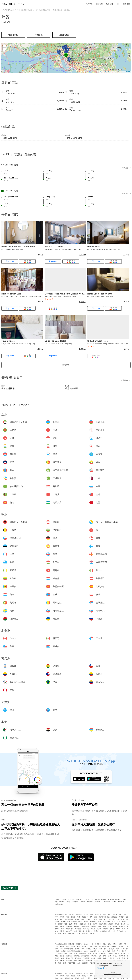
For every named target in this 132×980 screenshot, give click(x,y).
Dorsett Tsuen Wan (11, 294)
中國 (92, 915)
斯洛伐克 (78, 929)
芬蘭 (66, 924)
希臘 (90, 924)
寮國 (79, 917)
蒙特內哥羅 (85, 926)
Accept (112, 973)
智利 (75, 931)
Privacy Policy (102, 968)
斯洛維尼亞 (70, 929)
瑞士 (100, 922)
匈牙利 (95, 924)
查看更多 (126, 168)
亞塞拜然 (79, 915)
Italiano (97, 902)
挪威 (105, 926)
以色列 (115, 915)
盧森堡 (62, 926)
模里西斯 (85, 934)
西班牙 (60, 924)
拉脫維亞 (69, 926)
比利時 (86, 922)
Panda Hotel (94, 247)
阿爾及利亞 (71, 934)
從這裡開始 (13, 35)
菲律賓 (121, 917)
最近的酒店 (64, 35)
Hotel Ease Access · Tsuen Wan (18, 247)
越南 (105, 919)
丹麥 (118, 922)
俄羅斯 (99, 929)
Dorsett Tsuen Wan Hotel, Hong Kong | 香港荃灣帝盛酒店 (74, 294)
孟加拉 (86, 915)
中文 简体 (79, 899)
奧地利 (63, 922)
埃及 (79, 934)
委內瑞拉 (120, 931)
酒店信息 (99, 4)
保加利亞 (93, 922)
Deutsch (83, 902)
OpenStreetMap (110, 72)
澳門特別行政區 (104, 917)
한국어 (87, 899)
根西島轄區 (83, 924)
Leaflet (100, 72)
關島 (65, 934)
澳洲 (60, 934)
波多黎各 (89, 931)
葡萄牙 (115, 926)
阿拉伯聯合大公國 (61, 915)
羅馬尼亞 (122, 926)
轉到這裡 (39, 35)
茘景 (6, 17)
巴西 (114, 931)
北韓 (118, 919)
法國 (71, 924)
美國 (124, 929)
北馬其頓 (94, 926)
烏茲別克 (111, 919)
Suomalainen (106, 902)
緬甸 (91, 917)
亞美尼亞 (71, 915)
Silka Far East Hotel (55, 341)
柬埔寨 (62, 917)
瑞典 (63, 929)
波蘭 (110, 926)
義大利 (123, 924)
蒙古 (96, 917)
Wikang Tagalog (65, 902)
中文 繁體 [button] (126, 4)
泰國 (83, 919)
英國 (76, 924)
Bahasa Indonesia (114, 899)
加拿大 (105, 929)
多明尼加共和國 (105, 931)
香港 (104, 915)
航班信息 (109, 4)
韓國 (67, 917)
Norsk (114, 902)
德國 (114, 922)
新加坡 (77, 919)
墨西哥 (112, 929)
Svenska (121, 902)
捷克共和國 (107, 922)
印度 (120, 915)
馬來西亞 (114, 917)
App (118, 4)
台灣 (100, 919)
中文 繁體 (71, 899)
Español (90, 902)
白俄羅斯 (86, 929)
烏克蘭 (93, 929)
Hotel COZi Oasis (54, 247)
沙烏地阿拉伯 (69, 919)
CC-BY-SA (127, 72)
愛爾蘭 (111, 924)
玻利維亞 (69, 931)
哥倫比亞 (81, 931)
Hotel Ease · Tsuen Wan (100, 294)
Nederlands (59, 904)
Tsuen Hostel (8, 341)
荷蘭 (100, 926)
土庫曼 (89, 919)
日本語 (57, 899)
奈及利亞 (93, 934)
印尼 (109, 915)
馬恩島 (117, 924)
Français (75, 902)
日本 (56, 917)
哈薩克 (73, 917)
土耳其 (95, 919)
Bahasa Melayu (101, 899)
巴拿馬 (118, 929)
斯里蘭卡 (85, 917)
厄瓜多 (96, 931)
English (64, 899)
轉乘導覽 (89, 4)
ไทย (92, 899)
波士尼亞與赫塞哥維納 (75, 922)
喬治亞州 (98, 915)
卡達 (61, 919)
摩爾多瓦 (77, 926)
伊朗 (125, 915)
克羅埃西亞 (103, 924)
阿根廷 (62, 931)
